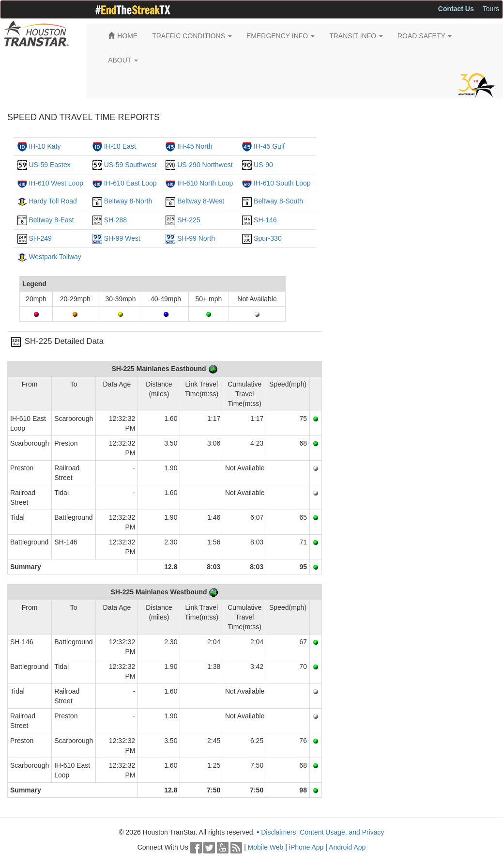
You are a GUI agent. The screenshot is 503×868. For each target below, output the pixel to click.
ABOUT (123, 60)
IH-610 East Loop (130, 183)
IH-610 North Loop (205, 183)
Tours (491, 9)
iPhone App (306, 847)
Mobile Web (266, 847)
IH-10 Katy (45, 146)
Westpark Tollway (55, 257)
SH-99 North (196, 238)
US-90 (263, 165)
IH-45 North (195, 146)
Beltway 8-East (51, 220)
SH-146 (265, 220)
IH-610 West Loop (56, 183)
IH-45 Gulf (269, 146)
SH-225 (189, 220)
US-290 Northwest (205, 165)
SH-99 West (122, 238)
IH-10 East (120, 146)
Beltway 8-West (201, 201)
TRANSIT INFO (356, 36)
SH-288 (115, 220)
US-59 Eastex (49, 165)
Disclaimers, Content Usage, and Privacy (322, 832)
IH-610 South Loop (282, 183)
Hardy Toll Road (53, 201)
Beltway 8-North (128, 201)
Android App (347, 847)
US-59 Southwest (130, 165)
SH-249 (40, 238)
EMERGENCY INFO (281, 36)
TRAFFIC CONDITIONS (192, 36)
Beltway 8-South (278, 201)
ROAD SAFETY (425, 36)
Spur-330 (268, 238)
